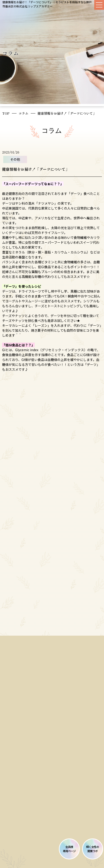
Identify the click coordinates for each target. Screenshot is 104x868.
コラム (23, 113)
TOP (6, 113)
